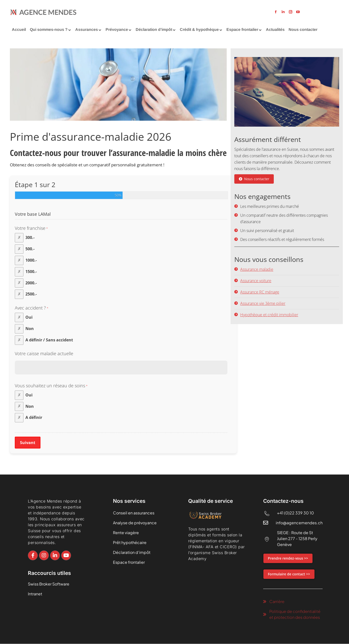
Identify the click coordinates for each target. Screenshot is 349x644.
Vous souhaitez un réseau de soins (51, 386)
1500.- (31, 272)
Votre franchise (31, 228)
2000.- (31, 283)
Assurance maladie (257, 269)
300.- (30, 237)
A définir (34, 417)
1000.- (31, 260)
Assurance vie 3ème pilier (263, 303)
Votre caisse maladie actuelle (44, 353)
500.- (30, 249)
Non (30, 329)
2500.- (31, 294)
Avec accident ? (32, 308)
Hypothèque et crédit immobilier (269, 315)
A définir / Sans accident (49, 340)
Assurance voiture (256, 281)
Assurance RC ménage (260, 292)
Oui (29, 317)
